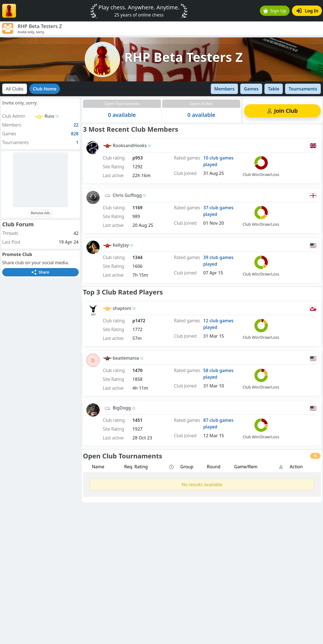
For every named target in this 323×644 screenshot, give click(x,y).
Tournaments (303, 89)
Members (225, 89)
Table (274, 89)
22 (76, 125)
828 (75, 134)
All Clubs (15, 89)
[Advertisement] (40, 180)
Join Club (282, 111)
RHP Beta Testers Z (184, 57)
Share (40, 272)
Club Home (45, 89)
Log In (307, 11)
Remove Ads (40, 213)
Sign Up (275, 11)
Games (251, 89)
